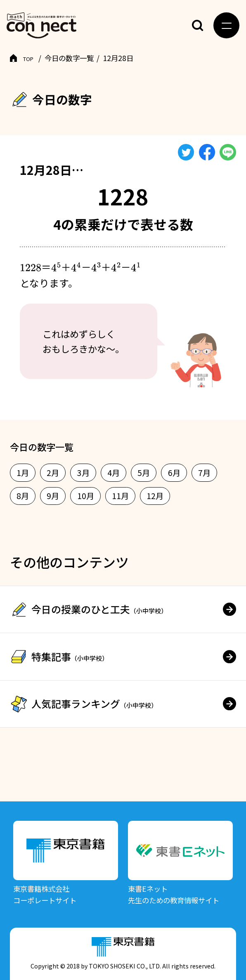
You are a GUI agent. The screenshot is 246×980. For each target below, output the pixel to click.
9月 (53, 496)
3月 (83, 472)
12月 (155, 496)
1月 (23, 472)
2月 (53, 472)
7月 (204, 472)
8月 (23, 496)
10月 (86, 496)
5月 (144, 472)
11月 (120, 496)
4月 (114, 472)
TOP (30, 58)
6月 (174, 472)
